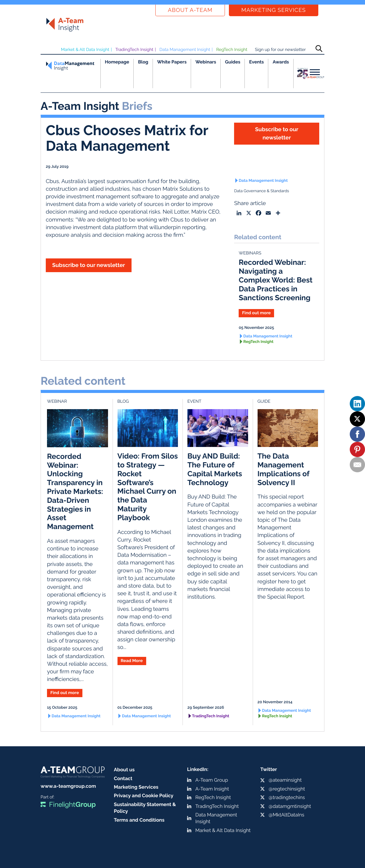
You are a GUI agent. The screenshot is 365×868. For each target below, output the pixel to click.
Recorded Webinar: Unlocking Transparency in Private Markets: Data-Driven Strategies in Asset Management (75, 491)
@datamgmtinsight (290, 806)
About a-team (190, 10)
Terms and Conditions (139, 820)
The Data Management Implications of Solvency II (284, 469)
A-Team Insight (212, 789)
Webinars (206, 62)
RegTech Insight (232, 50)
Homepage (117, 62)
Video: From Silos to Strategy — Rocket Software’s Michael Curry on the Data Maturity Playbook (148, 487)
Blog (143, 62)
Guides (233, 62)
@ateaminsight (285, 780)
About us (124, 770)
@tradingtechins (287, 797)
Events (256, 62)
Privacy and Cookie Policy (144, 796)
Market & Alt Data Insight (85, 50)
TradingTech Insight (134, 50)
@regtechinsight (287, 789)
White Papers (172, 62)
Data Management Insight (185, 50)
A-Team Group (212, 780)
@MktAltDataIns (286, 815)
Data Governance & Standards (262, 191)
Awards (281, 62)
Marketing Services (274, 10)
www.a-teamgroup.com (68, 786)
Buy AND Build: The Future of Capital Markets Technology (215, 469)
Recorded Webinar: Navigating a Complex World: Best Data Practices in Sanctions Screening (276, 280)
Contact (123, 778)
